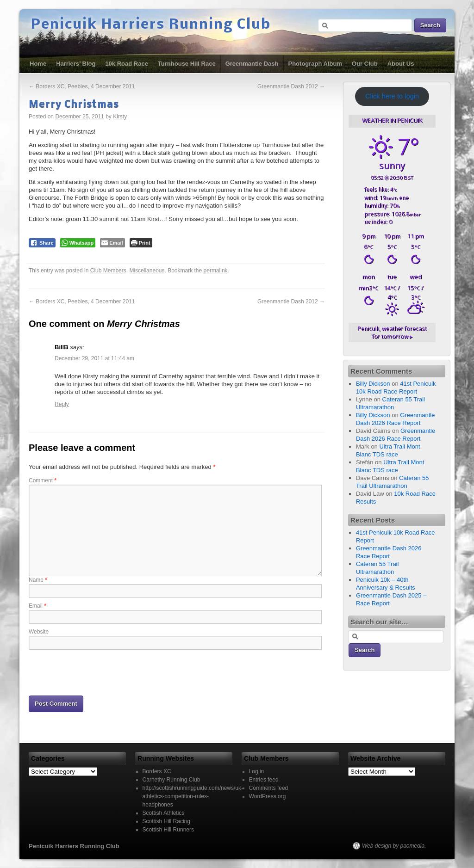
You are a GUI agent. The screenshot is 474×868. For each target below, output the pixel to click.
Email (37, 606)
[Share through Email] (112, 243)
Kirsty (120, 117)
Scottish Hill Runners (168, 830)
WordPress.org (268, 796)
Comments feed (269, 788)
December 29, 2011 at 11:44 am (94, 358)
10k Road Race (127, 64)
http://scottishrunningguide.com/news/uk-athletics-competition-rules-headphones (193, 796)
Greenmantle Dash (252, 64)
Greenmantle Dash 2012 (291, 86)
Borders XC (157, 771)
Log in (257, 771)
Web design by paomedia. (394, 846)
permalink (216, 271)
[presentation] (99, 672)
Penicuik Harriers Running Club (151, 25)
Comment (43, 480)
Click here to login (392, 96)
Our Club (365, 64)
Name (38, 580)
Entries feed (264, 780)
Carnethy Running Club (172, 780)
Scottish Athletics (164, 813)
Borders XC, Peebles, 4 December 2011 (82, 86)
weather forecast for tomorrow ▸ (392, 332)
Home (38, 64)
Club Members (108, 271)
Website (39, 632)
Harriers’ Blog (76, 64)
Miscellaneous (147, 271)
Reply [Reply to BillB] (62, 404)
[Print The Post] (141, 243)
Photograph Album (315, 64)
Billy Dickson (373, 384)
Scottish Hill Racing (166, 821)
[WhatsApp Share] (78, 243)
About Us (401, 64)
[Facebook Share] (42, 243)
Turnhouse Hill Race (187, 64)
